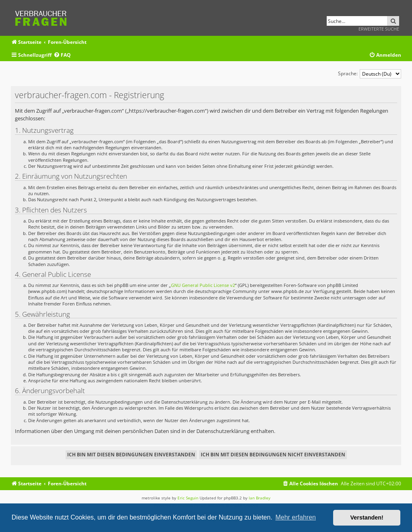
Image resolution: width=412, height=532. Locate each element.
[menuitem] (62, 55)
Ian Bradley (260, 498)
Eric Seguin (188, 498)
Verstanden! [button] (367, 518)
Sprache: (348, 73)
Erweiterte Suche (379, 29)
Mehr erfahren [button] (296, 517)
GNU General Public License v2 (203, 285)
